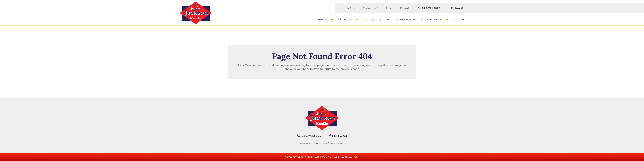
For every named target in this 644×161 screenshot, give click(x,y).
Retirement (370, 8)
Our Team (434, 19)
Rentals (405, 8)
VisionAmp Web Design (333, 157)
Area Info (349, 8)
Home (322, 19)
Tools (389, 8)
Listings (369, 19)
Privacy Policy (353, 157)
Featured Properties (401, 19)
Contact (459, 19)
